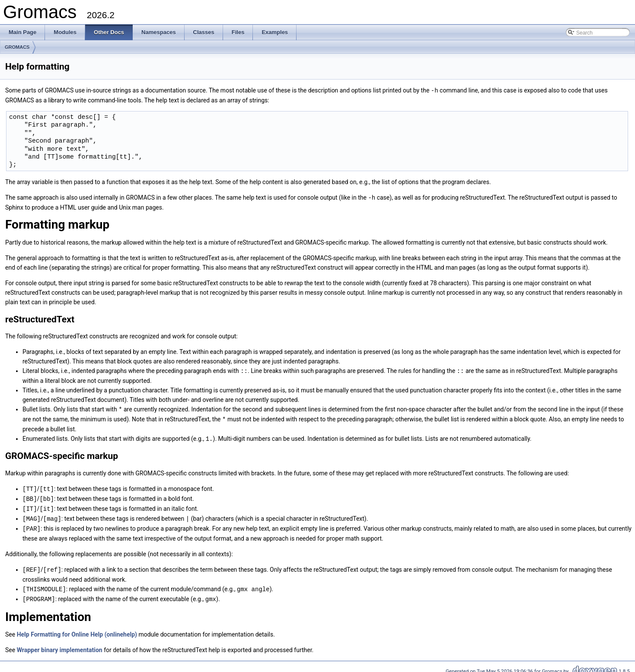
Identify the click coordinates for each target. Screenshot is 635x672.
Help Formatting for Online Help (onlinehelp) (77, 628)
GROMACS (17, 47)
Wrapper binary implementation (60, 644)
